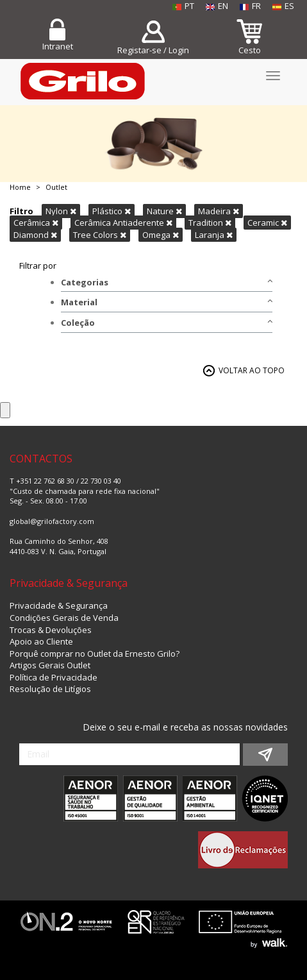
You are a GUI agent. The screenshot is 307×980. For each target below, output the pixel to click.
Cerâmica (36, 223)
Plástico (112, 211)
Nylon (61, 211)
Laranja (214, 235)
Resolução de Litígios (50, 689)
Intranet (58, 46)
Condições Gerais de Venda (64, 618)
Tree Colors (100, 235)
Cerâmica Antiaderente (123, 223)
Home (20, 187)
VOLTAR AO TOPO (252, 370)
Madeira (219, 211)
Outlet (56, 187)
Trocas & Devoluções (51, 630)
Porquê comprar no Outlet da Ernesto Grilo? (95, 654)
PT (183, 6)
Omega (161, 235)
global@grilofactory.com (52, 521)
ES (283, 6)
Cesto (250, 50)
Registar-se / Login (153, 50)
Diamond (35, 235)
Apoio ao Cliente (41, 641)
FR (250, 6)
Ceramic (267, 223)
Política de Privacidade (54, 677)
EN (217, 6)
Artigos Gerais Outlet (50, 665)
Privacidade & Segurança (59, 605)
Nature (164, 211)
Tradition (210, 223)
